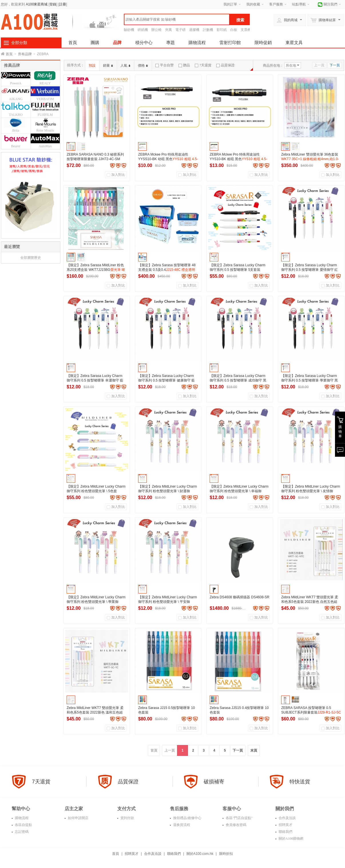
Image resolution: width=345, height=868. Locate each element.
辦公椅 (156, 30)
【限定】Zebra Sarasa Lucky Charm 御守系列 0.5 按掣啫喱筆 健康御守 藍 (166, 380)
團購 (95, 42)
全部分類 (19, 43)
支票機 (246, 30)
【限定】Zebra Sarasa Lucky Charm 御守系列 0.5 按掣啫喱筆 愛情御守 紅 (310, 270)
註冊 (63, 4)
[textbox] (177, 19)
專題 (170, 42)
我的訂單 (230, 4)
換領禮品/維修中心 (187, 818)
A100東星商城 (37, 4)
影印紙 (222, 30)
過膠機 (194, 30)
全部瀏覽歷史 (31, 258)
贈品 (184, 65)
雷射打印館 (230, 42)
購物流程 (197, 42)
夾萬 (168, 30)
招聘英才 (285, 825)
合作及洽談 (287, 818)
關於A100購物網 (291, 839)
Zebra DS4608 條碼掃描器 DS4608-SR (240, 597)
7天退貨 (203, 65)
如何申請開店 (78, 818)
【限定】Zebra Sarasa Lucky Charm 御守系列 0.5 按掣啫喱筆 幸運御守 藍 (95, 380)
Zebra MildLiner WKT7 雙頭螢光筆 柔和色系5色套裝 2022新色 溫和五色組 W (95, 712)
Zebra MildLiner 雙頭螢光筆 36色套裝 (310, 159)
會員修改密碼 (236, 825)
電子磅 (181, 30)
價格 (143, 65)
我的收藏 (253, 4)
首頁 (73, 42)
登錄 (53, 4)
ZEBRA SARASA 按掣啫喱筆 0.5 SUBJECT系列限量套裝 (311, 712)
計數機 (208, 30)
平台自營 (164, 65)
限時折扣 (226, 854)
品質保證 (225, 65)
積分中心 (144, 42)
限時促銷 (263, 42)
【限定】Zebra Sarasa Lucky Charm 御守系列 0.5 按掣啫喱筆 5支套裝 (238, 270)
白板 (234, 30)
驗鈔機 (129, 30)
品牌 (117, 42)
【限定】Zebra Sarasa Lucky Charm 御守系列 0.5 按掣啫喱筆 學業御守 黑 (310, 380)
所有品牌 (25, 54)
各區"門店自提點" (239, 818)
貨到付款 (127, 818)
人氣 (125, 65)
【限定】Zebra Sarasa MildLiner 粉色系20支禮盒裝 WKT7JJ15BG (96, 270)
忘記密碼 (21, 832)
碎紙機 (143, 30)
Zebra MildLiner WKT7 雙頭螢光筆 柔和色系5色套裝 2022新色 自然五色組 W (310, 602)
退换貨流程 (181, 825)
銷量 (108, 65)
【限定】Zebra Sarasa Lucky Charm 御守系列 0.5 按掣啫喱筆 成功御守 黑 (238, 380)
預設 (92, 65)
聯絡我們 (285, 832)
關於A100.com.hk (200, 854)
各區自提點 (23, 825)
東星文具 (294, 42)
